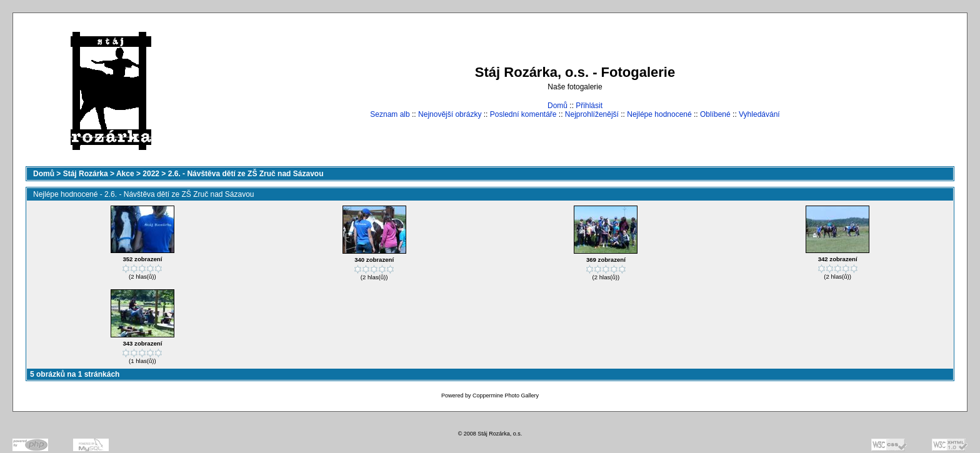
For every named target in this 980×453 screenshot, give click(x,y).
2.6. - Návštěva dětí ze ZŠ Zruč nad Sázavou (246, 174)
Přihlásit (589, 106)
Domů (557, 106)
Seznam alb (390, 114)
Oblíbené (715, 114)
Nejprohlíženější (592, 114)
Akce (125, 174)
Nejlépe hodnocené (659, 114)
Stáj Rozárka (86, 174)
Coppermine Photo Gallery (506, 396)
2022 (151, 174)
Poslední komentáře (523, 114)
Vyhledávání (759, 114)
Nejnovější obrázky (450, 114)
